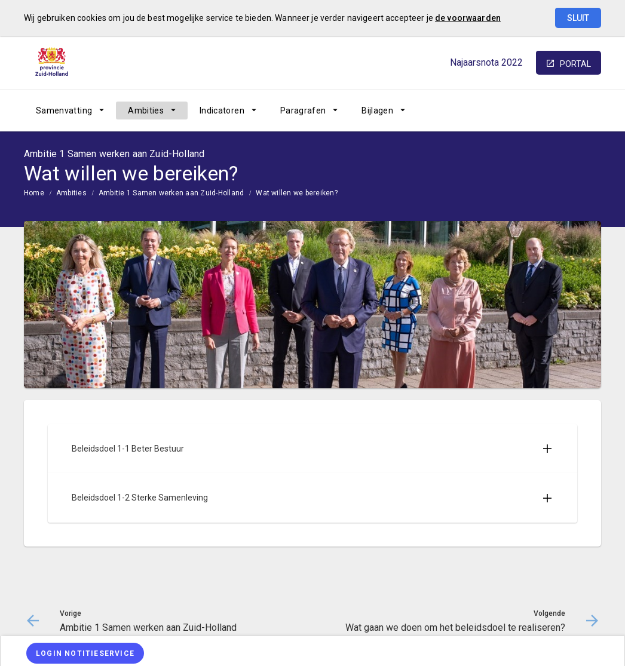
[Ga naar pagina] (529, 111)
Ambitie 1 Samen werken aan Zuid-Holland (171, 193)
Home (34, 193)
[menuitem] (70, 111)
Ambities (146, 111)
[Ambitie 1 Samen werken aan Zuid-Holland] (498, 111)
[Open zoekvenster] (588, 111)
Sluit (578, 18)
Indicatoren (222, 111)
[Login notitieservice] (85, 653)
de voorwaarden (468, 18)
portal (575, 64)
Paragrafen (303, 111)
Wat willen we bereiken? (297, 193)
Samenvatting (64, 111)
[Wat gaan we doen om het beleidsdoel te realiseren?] (561, 111)
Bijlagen (377, 111)
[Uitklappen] (547, 449)
